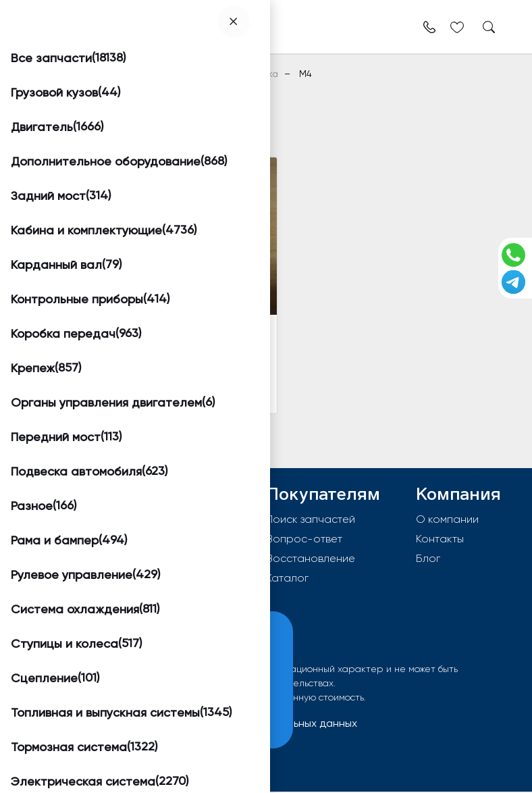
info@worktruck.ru (94, 562)
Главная (49, 74)
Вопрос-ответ (304, 539)
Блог (428, 558)
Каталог (287, 578)
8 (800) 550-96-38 (97, 584)
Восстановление (311, 558)
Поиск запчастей (311, 519)
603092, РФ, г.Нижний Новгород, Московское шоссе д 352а (133, 533)
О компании (447, 519)
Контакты (440, 539)
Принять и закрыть (102, 718)
